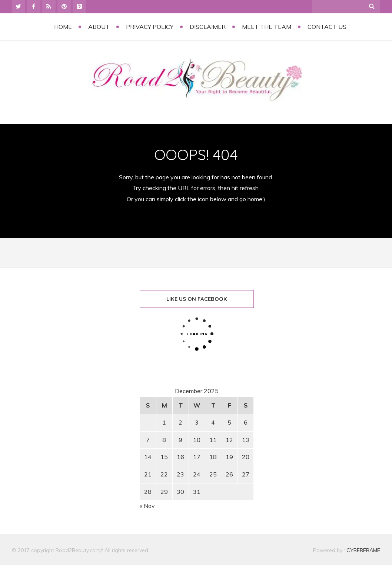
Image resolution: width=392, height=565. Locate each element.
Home (63, 27)
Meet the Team (267, 27)
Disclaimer (208, 27)
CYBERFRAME (363, 550)
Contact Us (327, 27)
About (99, 27)
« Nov (147, 506)
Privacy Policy (150, 27)
